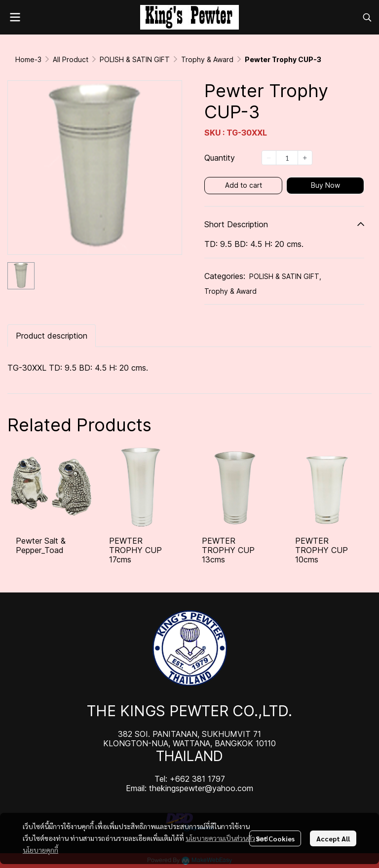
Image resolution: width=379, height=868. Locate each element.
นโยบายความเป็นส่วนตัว (220, 838)
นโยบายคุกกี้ (40, 850)
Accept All (333, 838)
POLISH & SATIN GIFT (135, 59)
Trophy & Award (207, 59)
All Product (71, 59)
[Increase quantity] (305, 158)
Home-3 (28, 59)
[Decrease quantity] (269, 158)
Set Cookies (275, 838)
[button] (367, 17)
